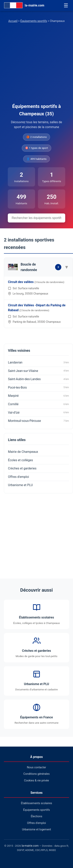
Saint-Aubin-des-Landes (38, 379)
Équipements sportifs (34, 21)
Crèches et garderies (22, 468)
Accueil (13, 21)
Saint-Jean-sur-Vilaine (38, 371)
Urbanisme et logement (36, 830)
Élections (36, 816)
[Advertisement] (36, 64)
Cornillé (38, 404)
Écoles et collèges (20, 460)
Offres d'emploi (18, 477)
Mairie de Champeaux (23, 452)
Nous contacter (36, 767)
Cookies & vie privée (37, 781)
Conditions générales (36, 774)
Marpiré (38, 396)
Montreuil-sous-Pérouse (38, 421)
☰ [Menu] (66, 5)
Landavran (38, 363)
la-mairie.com (30, 846)
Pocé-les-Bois (38, 387)
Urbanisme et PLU (20, 485)
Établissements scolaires (37, 803)
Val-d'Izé (38, 412)
